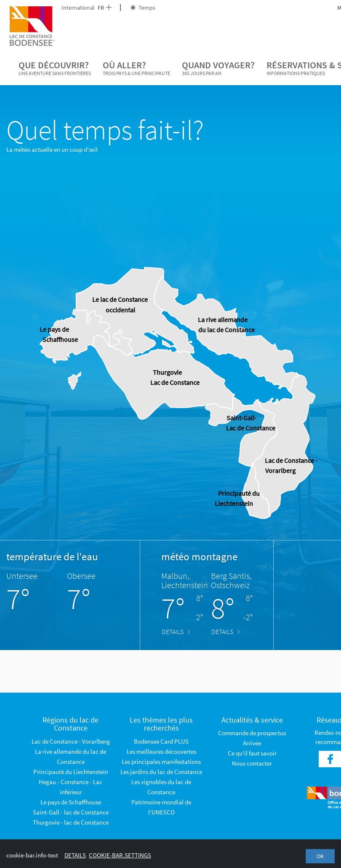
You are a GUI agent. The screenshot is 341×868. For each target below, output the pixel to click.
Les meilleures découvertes (161, 751)
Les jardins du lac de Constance (161, 772)
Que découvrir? (55, 68)
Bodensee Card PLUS (161, 741)
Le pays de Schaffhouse (71, 802)
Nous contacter (252, 763)
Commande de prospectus (252, 733)
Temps (143, 8)
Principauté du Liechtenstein (71, 772)
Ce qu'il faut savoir (252, 753)
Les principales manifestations (161, 762)
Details (176, 632)
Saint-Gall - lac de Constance (71, 812)
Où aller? (136, 68)
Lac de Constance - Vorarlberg (71, 741)
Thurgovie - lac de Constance (71, 822)
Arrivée (252, 743)
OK (320, 856)
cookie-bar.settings (120, 855)
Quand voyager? (218, 68)
